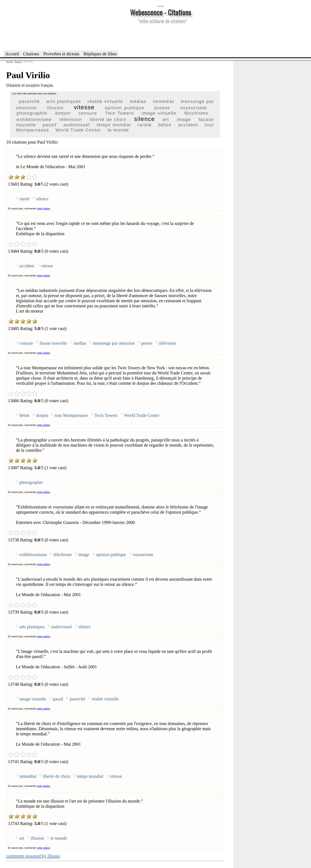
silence (144, 119)
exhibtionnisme (34, 119)
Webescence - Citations (161, 12)
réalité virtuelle (105, 101)
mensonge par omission (114, 343)
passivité (29, 101)
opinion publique (124, 108)
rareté (145, 125)
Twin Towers (119, 113)
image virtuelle (159, 113)
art (166, 119)
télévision (71, 119)
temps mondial (114, 125)
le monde (118, 130)
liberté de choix (108, 119)
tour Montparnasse (71, 415)
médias (138, 101)
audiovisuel (77, 125)
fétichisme (196, 113)
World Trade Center (78, 130)
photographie (32, 113)
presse (162, 108)
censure (88, 113)
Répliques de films (100, 54)
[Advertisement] (160, 36)
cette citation (44, 209)
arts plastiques (64, 101)
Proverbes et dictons (61, 54)
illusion (55, 108)
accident (188, 125)
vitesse (84, 107)
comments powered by (33, 856)
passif (50, 125)
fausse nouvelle (53, 343)
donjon (63, 113)
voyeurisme (194, 108)
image (184, 119)
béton (165, 125)
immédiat (164, 101)
